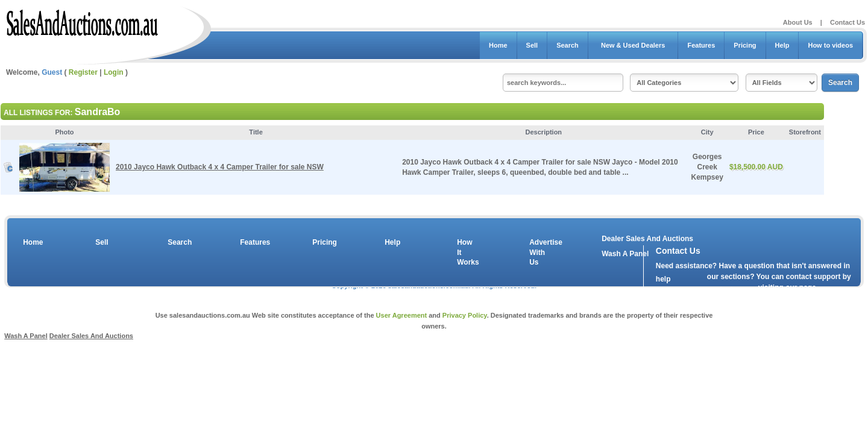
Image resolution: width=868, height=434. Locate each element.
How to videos (830, 45)
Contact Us (848, 22)
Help (782, 45)
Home (498, 45)
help (663, 279)
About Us (798, 22)
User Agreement (402, 315)
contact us (725, 290)
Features (701, 45)
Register (83, 72)
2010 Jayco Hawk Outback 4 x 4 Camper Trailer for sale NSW (220, 167)
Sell (532, 45)
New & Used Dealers (633, 45)
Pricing (745, 45)
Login (114, 72)
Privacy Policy (465, 315)
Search (568, 45)
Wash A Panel (26, 336)
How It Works (466, 253)
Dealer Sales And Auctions (647, 239)
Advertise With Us (538, 253)
